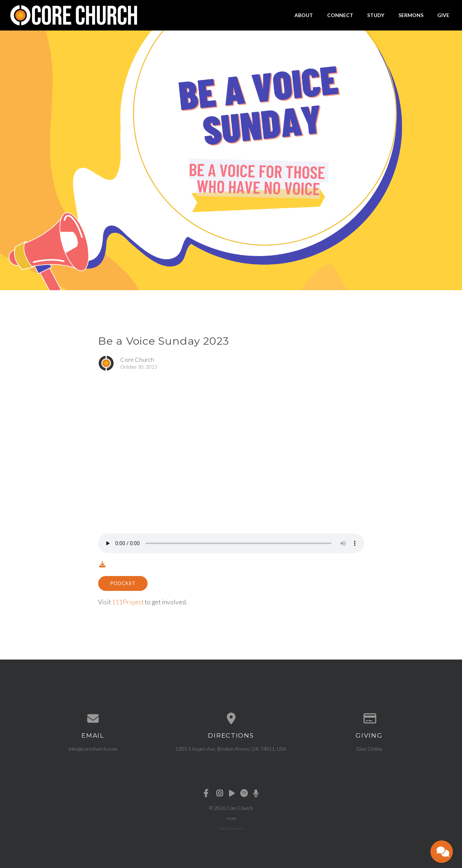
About (304, 15)
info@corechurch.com (93, 749)
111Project (128, 602)
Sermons (411, 15)
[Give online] (369, 719)
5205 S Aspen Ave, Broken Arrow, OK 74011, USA (231, 749)
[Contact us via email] (93, 719)
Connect (340, 15)
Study (376, 15)
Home (231, 818)
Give (443, 15)
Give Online (369, 749)
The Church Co (231, 828)
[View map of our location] (231, 719)
